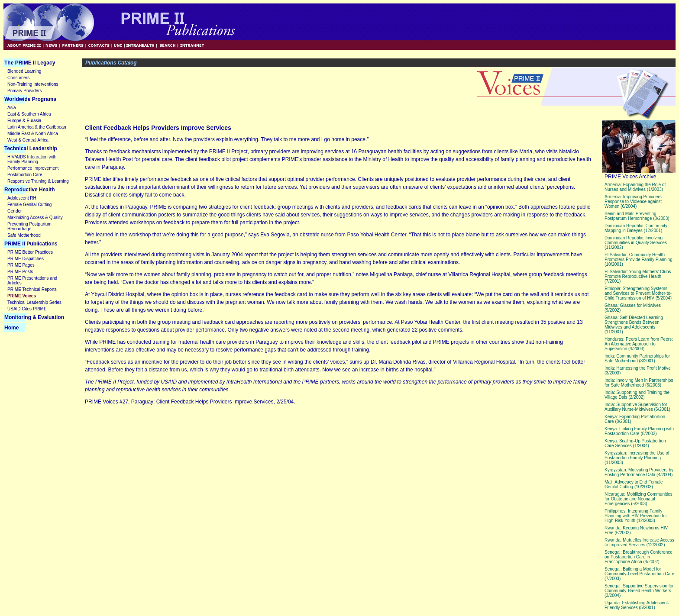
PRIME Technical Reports (32, 289)
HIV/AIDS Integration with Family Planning (32, 159)
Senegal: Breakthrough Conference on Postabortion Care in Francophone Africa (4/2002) (639, 557)
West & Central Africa (28, 140)
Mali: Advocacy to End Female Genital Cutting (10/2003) (634, 484)
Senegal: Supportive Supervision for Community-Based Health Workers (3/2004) (639, 591)
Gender (15, 211)
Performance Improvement (33, 168)
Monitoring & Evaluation (34, 317)
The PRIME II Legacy (30, 63)
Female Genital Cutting (29, 205)
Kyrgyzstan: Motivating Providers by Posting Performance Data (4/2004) (639, 472)
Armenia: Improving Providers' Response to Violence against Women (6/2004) (634, 202)
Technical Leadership (31, 148)
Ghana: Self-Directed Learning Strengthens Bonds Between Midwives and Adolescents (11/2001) (634, 325)
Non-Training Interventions (33, 84)
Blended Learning (24, 71)
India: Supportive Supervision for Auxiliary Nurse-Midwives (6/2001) (637, 407)
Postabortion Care (25, 175)
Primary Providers (24, 91)
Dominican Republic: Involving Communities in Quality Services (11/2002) (636, 243)
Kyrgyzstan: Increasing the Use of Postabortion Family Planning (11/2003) (637, 458)
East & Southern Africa (29, 114)
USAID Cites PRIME (27, 309)
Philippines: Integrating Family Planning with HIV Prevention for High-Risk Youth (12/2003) (636, 516)
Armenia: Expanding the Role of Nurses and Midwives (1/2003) (635, 187)
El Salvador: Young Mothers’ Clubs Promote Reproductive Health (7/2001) (638, 276)
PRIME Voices (22, 296)
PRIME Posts (20, 272)
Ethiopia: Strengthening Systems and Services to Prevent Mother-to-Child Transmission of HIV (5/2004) (638, 293)
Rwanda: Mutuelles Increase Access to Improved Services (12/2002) (639, 542)
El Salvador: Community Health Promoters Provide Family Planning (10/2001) (639, 260)
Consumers (18, 78)
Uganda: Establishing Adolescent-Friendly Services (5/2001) (637, 605)
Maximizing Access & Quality (35, 218)
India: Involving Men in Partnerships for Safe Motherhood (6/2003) (639, 383)
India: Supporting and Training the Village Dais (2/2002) (637, 395)
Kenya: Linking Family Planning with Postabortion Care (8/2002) (639, 431)
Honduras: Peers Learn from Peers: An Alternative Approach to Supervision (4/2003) (639, 344)
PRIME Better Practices (30, 252)
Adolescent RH (22, 198)
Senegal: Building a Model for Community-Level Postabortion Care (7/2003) (639, 574)
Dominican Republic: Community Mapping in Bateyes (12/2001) (636, 228)
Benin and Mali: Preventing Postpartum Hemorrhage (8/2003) (637, 216)
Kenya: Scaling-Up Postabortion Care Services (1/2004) (635, 443)
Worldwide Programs (30, 99)
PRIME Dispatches (26, 259)
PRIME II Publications (31, 244)
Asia (11, 108)
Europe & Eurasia (24, 121)
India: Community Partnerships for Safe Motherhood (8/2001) (637, 358)
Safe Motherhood (24, 235)
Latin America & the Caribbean (37, 127)
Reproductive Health (30, 190)
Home (11, 328)
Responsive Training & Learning (38, 181)
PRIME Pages (21, 265)
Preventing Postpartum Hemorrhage (29, 226)
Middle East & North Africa (33, 134)
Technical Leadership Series (34, 302)
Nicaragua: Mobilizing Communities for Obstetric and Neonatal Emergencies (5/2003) (639, 499)
